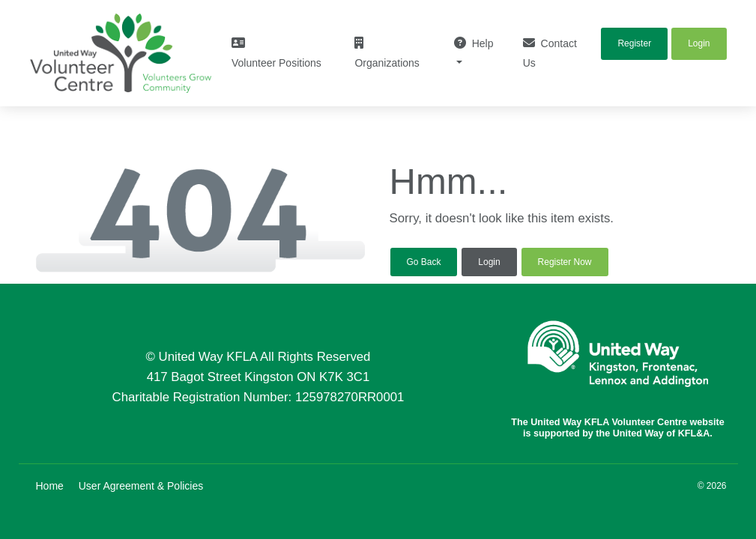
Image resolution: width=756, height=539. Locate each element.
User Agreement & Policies (141, 486)
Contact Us (550, 53)
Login (489, 262)
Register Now (565, 262)
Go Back (424, 262)
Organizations (387, 53)
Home (50, 486)
